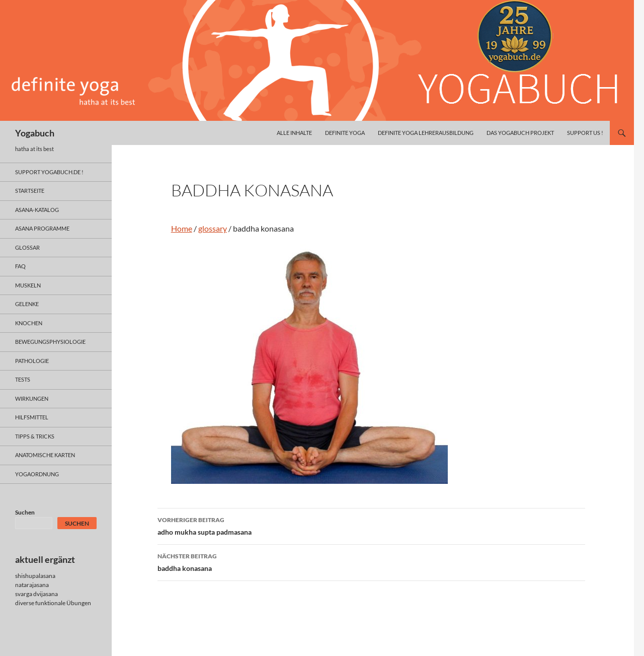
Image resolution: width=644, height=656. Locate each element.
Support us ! (585, 133)
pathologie (32, 361)
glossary (213, 228)
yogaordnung (37, 474)
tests (23, 379)
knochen (29, 323)
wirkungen (32, 398)
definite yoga (345, 133)
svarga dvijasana (36, 594)
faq (20, 266)
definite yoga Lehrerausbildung (426, 133)
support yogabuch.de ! (49, 172)
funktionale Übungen (63, 603)
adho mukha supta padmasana (371, 525)
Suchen (25, 512)
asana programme (42, 228)
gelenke (27, 304)
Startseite (30, 191)
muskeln (28, 285)
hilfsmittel (32, 417)
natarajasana (32, 585)
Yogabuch (35, 133)
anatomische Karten (45, 455)
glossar (27, 247)
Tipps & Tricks (35, 436)
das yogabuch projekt (520, 133)
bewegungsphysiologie (50, 342)
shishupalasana (35, 576)
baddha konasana (371, 561)
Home (182, 228)
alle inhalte (294, 133)
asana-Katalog (37, 210)
